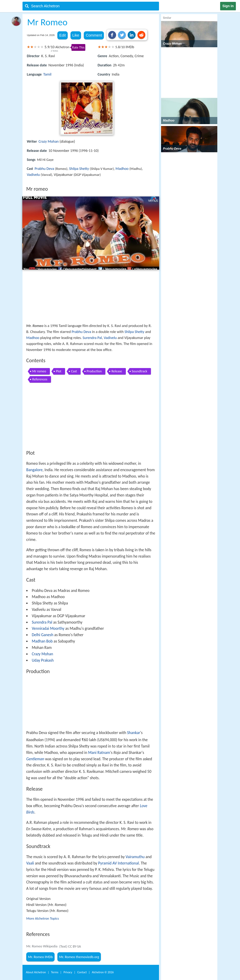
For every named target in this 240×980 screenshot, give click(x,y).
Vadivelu (33, 175)
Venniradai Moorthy (48, 628)
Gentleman (35, 759)
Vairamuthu (135, 857)
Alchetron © (103, 972)
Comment (94, 35)
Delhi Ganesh (42, 635)
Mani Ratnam (99, 753)
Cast (74, 371)
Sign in (228, 6)
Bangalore (34, 470)
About (36, 972)
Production (94, 371)
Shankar (134, 733)
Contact (82, 972)
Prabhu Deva (44, 169)
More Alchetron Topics (43, 918)
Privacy (68, 972)
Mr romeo (39, 371)
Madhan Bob (42, 641)
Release (117, 371)
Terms (55, 972)
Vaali (30, 863)
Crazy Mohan (49, 141)
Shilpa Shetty (79, 169)
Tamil (47, 74)
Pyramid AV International (118, 863)
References (40, 379)
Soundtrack (140, 371)
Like (76, 35)
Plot (59, 371)
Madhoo (122, 169)
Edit (62, 35)
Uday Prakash (43, 660)
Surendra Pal (92, 338)
